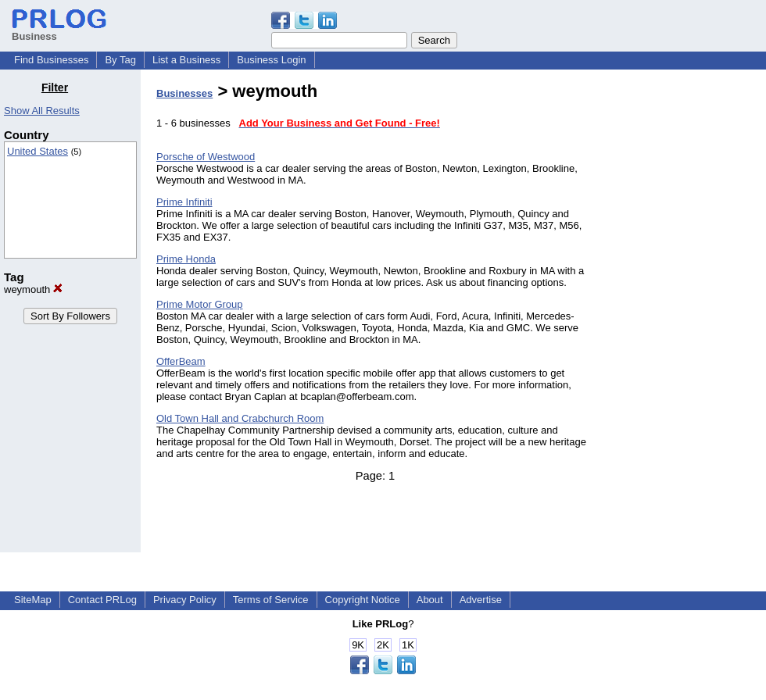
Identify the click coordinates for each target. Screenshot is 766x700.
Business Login (271, 60)
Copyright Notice (363, 600)
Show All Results (42, 111)
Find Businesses (51, 60)
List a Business (186, 60)
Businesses (184, 93)
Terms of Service (271, 600)
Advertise (481, 600)
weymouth (33, 289)
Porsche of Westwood (206, 157)
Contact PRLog (102, 600)
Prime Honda (186, 259)
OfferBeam (181, 361)
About (430, 600)
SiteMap (33, 600)
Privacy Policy (185, 600)
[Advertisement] (686, 316)
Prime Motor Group (200, 304)
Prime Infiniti (184, 202)
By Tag (120, 60)
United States (38, 151)
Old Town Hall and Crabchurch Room (240, 418)
